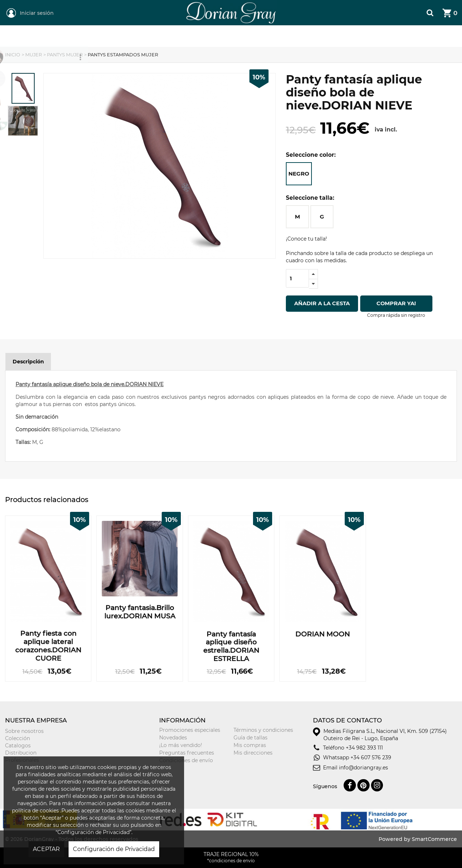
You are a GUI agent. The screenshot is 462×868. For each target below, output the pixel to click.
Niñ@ (274, 36)
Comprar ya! (399, 303)
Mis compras (250, 745)
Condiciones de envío (186, 760)
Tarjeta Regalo (352, 36)
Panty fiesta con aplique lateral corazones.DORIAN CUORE (48, 646)
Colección (18, 738)
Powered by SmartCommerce (418, 839)
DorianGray (199, 4)
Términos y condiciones (263, 730)
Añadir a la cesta (322, 303)
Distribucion (21, 753)
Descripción (28, 362)
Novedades (173, 738)
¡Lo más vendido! (181, 745)
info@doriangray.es (363, 768)
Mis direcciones (253, 753)
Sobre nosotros (24, 731)
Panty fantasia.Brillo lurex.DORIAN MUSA (140, 612)
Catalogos (18, 746)
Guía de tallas (250, 738)
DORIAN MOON (322, 634)
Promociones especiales (190, 730)
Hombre (211, 36)
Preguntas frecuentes (187, 753)
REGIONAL (84, 36)
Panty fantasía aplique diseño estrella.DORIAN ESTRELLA (231, 647)
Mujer (145, 36)
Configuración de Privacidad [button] (114, 849)
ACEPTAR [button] (46, 849)
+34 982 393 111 (364, 748)
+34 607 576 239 (371, 757)
